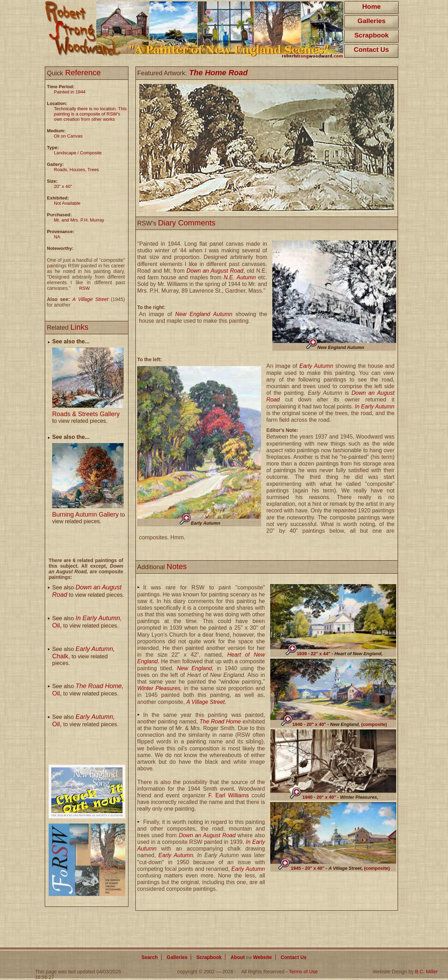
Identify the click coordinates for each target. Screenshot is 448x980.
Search (150, 957)
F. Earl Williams (229, 795)
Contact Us (371, 50)
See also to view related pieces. (83, 656)
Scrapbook (371, 35)
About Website (251, 957)
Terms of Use (303, 972)
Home (372, 6)
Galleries (371, 21)
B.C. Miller (426, 972)
